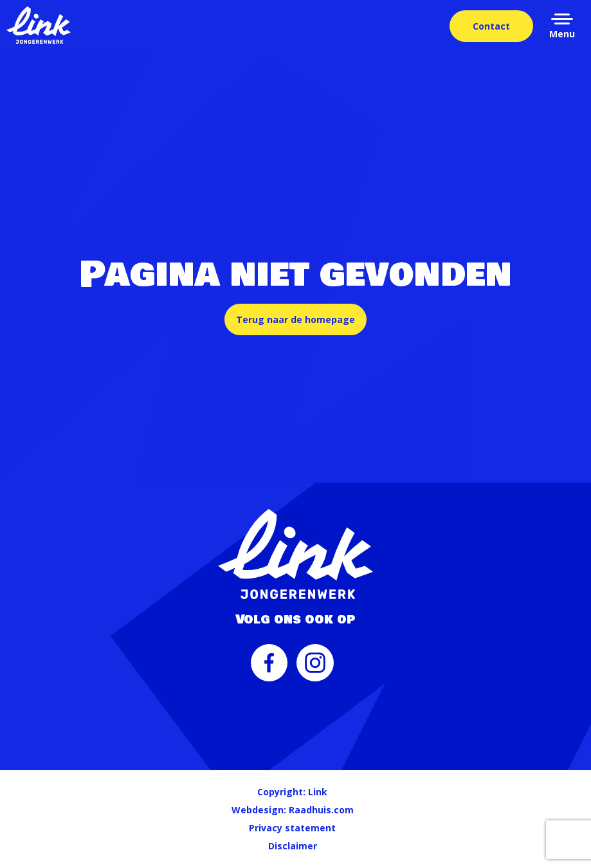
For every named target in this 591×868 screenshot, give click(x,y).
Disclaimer (293, 846)
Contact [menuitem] (491, 26)
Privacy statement (292, 828)
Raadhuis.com (321, 810)
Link (318, 792)
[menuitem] (269, 669)
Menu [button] (562, 34)
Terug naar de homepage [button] (295, 319)
